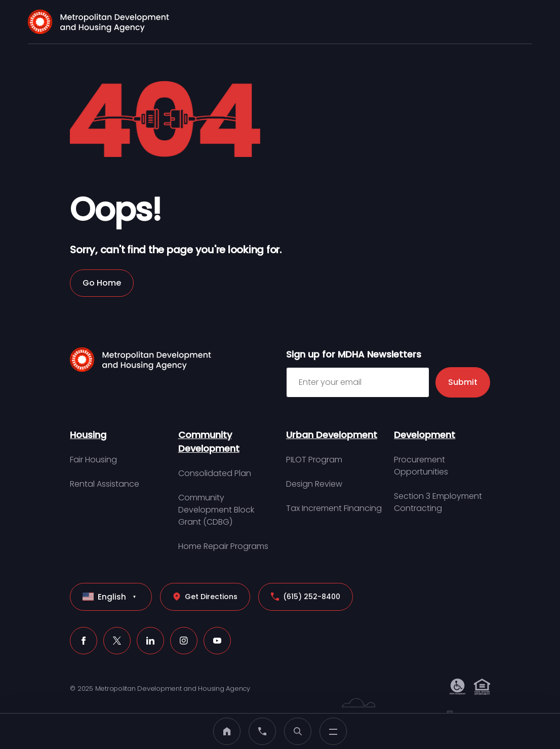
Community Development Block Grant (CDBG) (216, 510)
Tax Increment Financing (334, 508)
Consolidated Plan (215, 473)
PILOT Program (314, 460)
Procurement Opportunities (421, 466)
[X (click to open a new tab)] (117, 641)
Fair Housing (93, 460)
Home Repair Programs (223, 546)
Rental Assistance (105, 484)
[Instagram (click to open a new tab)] (184, 641)
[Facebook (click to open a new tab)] (84, 641)
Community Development (209, 442)
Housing (88, 435)
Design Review (314, 484)
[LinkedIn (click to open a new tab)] (150, 641)
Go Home (102, 283)
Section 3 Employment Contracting (438, 502)
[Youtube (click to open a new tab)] (217, 641)
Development (425, 435)
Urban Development (332, 435)
